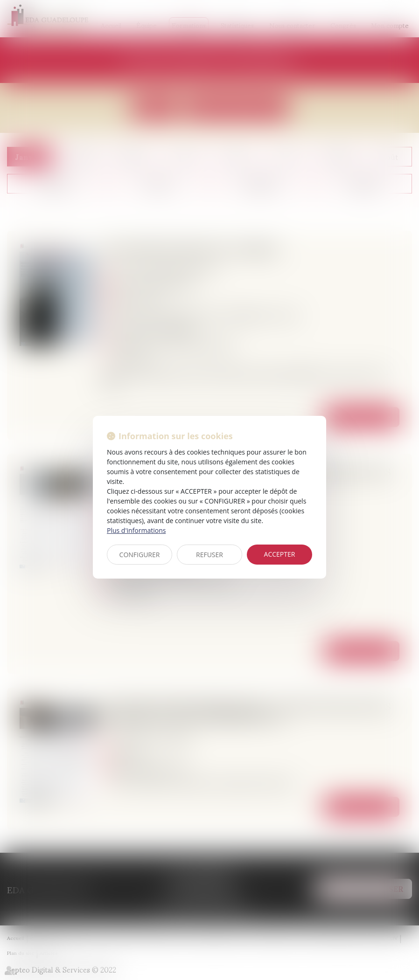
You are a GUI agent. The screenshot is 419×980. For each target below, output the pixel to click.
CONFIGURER (140, 555)
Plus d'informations (136, 530)
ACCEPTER (280, 554)
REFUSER (209, 555)
